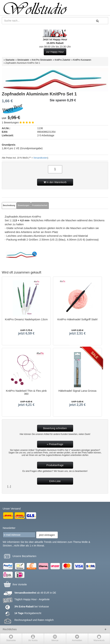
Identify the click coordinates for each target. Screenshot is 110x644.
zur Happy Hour (55, 52)
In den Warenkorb (55, 182)
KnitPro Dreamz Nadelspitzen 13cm (26, 319)
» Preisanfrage (55, 444)
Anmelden (77, 640)
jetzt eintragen (47, 535)
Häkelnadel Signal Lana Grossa (77, 391)
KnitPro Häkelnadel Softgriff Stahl (77, 319)
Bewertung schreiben (55, 428)
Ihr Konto (33, 640)
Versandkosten (40, 158)
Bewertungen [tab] (23, 205)
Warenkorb (99, 640)
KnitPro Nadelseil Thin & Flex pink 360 (26, 392)
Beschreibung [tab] (9, 205)
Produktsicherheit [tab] (40, 205)
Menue (55, 640)
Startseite (11, 640)
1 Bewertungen (18, 122)
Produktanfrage (55, 465)
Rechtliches (10, 629)
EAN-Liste (55, 481)
